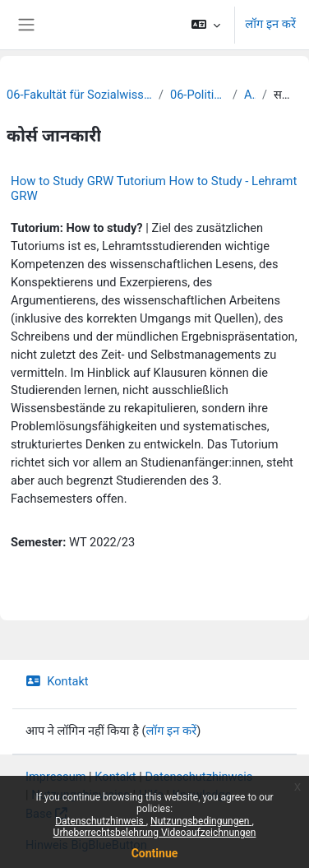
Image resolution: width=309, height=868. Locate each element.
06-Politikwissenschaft (198, 95)
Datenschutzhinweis (101, 821)
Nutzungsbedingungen (201, 821)
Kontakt (57, 681)
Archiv (250, 95)
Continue (155, 853)
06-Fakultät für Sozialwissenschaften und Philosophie (79, 95)
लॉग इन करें (270, 24)
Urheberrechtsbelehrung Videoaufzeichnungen (155, 833)
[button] (206, 25)
